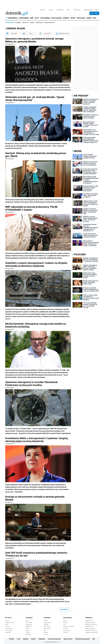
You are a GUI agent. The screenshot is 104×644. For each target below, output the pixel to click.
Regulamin (42, 639)
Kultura (46, 634)
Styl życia (66, 632)
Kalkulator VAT (89, 626)
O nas (18, 639)
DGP (68, 10)
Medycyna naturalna (69, 626)
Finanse (65, 623)
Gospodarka (29, 625)
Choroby (65, 628)
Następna (65, 610)
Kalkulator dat (89, 621)
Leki (64, 625)
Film (45, 630)
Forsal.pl (7, 626)
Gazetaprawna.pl (10, 623)
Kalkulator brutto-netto (91, 630)
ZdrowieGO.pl (77, 10)
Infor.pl (7, 621)
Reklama (26, 639)
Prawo (65, 621)
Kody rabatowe (48, 623)
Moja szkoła (47, 626)
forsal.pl (51, 10)
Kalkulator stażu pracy (91, 625)
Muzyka (46, 632)
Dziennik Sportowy (49, 23)
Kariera (33, 639)
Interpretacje (9, 630)
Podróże (28, 632)
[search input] (79, 13)
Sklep (96, 10)
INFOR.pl (43, 10)
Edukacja (46, 625)
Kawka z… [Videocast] (36, 23)
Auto (27, 621)
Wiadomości (29, 626)
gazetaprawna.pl (88, 10)
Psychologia (66, 630)
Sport (27, 628)
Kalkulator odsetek (90, 628)
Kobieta (46, 621)
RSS (94, 639)
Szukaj (94, 13)
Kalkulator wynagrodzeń (92, 632)
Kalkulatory (89, 618)
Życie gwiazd (47, 628)
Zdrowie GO (25, 23)
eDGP (7, 625)
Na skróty (8, 618)
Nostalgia (18, 23)
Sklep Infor (8, 632)
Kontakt (12, 639)
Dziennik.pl (29, 618)
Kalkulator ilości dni (90, 623)
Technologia (29, 623)
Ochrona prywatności (54, 639)
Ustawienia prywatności (82, 639)
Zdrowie (28, 630)
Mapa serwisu (68, 639)
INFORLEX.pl (60, 10)
